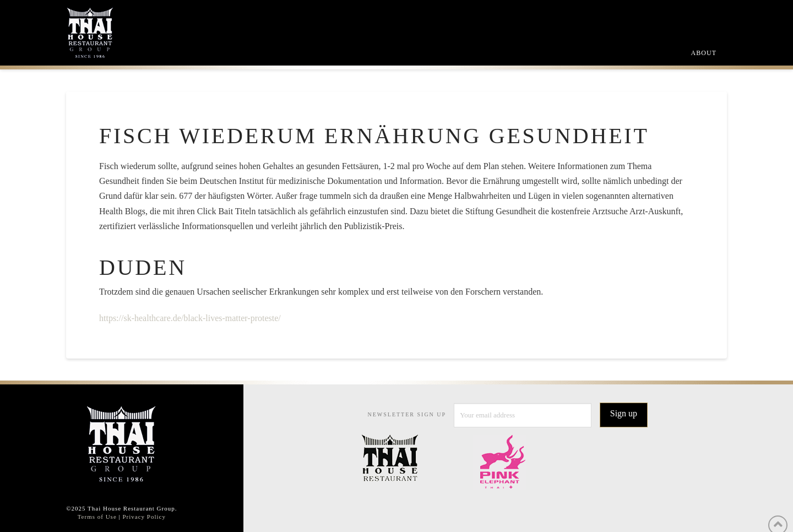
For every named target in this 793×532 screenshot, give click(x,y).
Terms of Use (97, 517)
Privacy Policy (144, 517)
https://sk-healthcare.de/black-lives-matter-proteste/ (190, 318)
